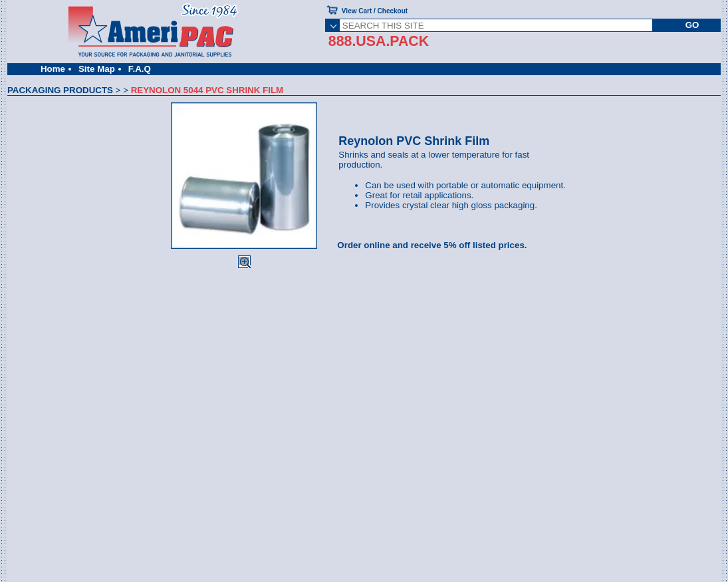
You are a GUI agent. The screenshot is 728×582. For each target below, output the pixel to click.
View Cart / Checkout (375, 11)
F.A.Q (140, 69)
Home (53, 69)
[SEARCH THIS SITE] (496, 25)
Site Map (97, 69)
